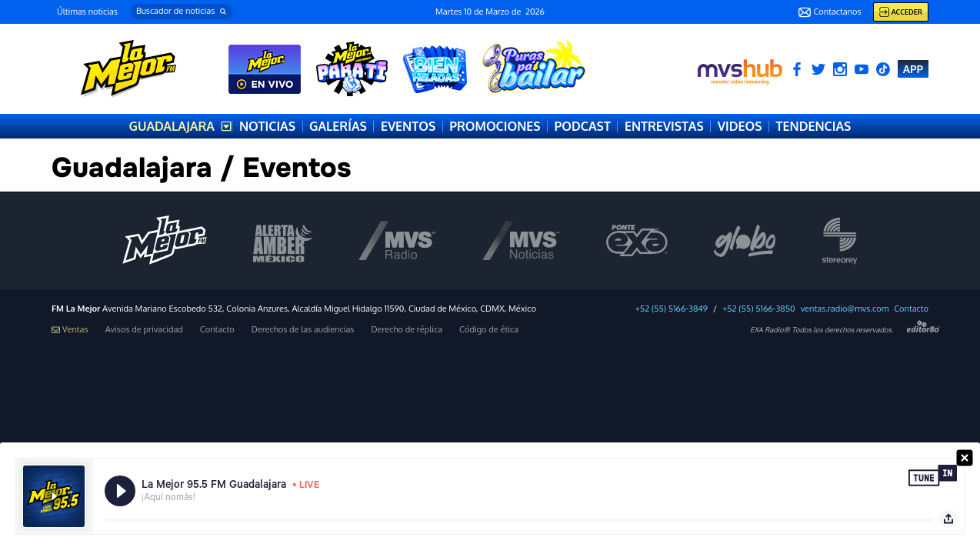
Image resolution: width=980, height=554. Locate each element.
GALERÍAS (338, 126)
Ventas (70, 330)
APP (913, 69)
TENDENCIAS (814, 126)
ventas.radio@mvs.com (845, 309)
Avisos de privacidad (144, 330)
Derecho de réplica (407, 330)
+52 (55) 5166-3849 (672, 309)
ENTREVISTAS (664, 126)
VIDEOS (740, 126)
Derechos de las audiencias (303, 330)
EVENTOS (408, 126)
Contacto (911, 309)
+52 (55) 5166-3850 (758, 309)
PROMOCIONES (495, 126)
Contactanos (830, 12)
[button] (182, 12)
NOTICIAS (267, 126)
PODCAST (583, 126)
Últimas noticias (87, 12)
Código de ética (489, 330)
